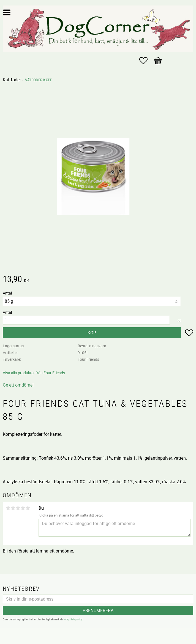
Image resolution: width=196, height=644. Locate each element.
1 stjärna (8, 508)
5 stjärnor (28, 508)
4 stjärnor (23, 508)
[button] (146, 61)
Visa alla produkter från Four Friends (34, 373)
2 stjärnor (13, 508)
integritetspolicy (73, 619)
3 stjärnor (18, 508)
